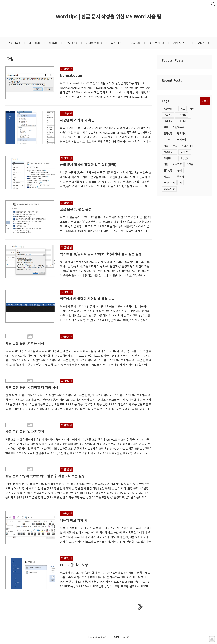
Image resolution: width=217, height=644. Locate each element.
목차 (175, 146)
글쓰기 (126, 637)
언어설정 (168, 170)
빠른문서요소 (187, 158)
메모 (166, 146)
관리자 (116, 637)
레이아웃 (94, 43)
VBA (182, 109)
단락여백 (182, 133)
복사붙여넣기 (170, 158)
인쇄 (179, 170)
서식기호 (177, 164)
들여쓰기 (168, 140)
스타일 (190, 164)
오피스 (203, 43)
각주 (192, 109)
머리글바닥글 (184, 140)
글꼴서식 (182, 115)
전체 (14, 43)
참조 (116, 43)
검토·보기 (156, 43)
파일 (34, 43)
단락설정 (168, 133)
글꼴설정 (168, 121)
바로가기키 (188, 146)
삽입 (71, 43)
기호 (166, 127)
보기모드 (185, 152)
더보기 (205, 101)
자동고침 (168, 177)
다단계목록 (178, 127)
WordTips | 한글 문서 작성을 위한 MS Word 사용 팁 (109, 16)
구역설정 (168, 115)
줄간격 (181, 177)
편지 (135, 43)
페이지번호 (169, 189)
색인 (166, 164)
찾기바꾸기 (169, 183)
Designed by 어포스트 (98, 637)
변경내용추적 (170, 152)
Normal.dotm (171, 109)
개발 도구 (180, 43)
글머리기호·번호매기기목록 (184, 121)
